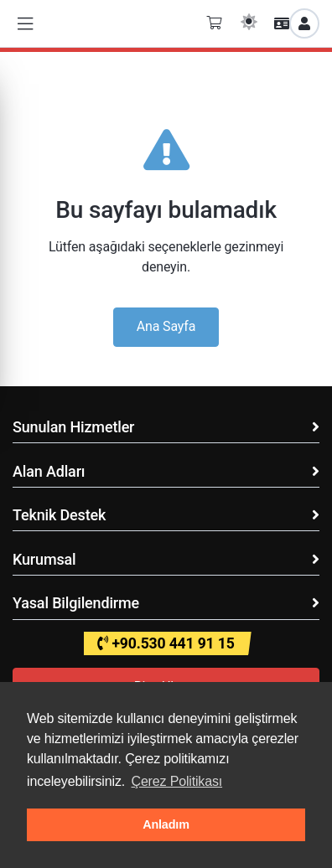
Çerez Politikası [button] (176, 781)
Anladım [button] (166, 824)
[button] (25, 24)
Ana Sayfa (166, 326)
